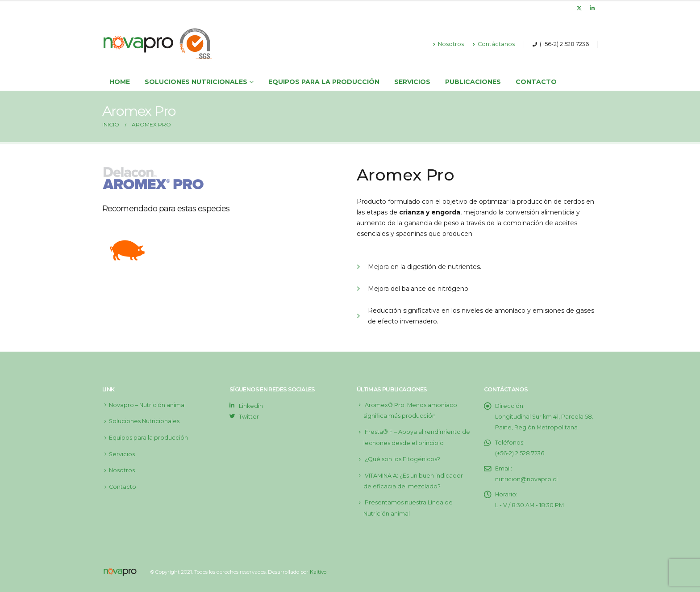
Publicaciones (473, 82)
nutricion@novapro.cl (526, 479)
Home (120, 82)
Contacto (536, 82)
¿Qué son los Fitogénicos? (402, 459)
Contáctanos (494, 44)
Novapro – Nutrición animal (147, 405)
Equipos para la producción (324, 82)
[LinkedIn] (592, 8)
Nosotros (448, 44)
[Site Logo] (158, 44)
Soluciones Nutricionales (144, 421)
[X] (579, 8)
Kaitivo (318, 572)
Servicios (412, 82)
